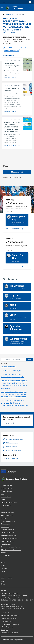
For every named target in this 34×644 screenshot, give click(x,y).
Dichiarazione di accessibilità (10, 633)
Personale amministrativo (9, 503)
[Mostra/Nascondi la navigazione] (2, 8)
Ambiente (4, 518)
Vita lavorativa (5, 556)
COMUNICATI (9, 14)
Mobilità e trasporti (7, 544)
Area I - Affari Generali (8, 604)
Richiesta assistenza (7, 621)
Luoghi (3, 581)
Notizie (3, 565)
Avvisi (3, 571)
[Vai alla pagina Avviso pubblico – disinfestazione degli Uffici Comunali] (11, 77)
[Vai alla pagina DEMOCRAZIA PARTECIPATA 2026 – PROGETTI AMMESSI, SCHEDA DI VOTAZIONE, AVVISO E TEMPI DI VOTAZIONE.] (11, 145)
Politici (3, 500)
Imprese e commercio (7, 541)
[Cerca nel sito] (29, 8)
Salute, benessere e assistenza (10, 547)
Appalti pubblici (6, 524)
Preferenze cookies (7, 640)
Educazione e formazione (9, 535)
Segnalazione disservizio (8, 618)
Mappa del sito (18, 640)
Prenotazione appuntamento (10, 615)
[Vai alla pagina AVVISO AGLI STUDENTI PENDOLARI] (11, 111)
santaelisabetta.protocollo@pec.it (14, 606)
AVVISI (6, 60)
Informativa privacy (7, 627)
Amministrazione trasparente (10, 624)
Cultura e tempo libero (8, 533)
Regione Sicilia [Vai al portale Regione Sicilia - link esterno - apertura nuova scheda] (6, 2)
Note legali (4, 630)
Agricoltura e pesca (7, 515)
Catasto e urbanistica (7, 530)
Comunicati (4, 568)
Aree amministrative (7, 491)
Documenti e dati (6, 505)
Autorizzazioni (5, 527)
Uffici (3, 494)
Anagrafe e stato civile (8, 521)
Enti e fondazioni (6, 497)
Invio (29, 360)
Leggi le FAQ (5, 613)
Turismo (3, 553)
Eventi (3, 584)
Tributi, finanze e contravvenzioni (11, 550)
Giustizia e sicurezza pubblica (10, 538)
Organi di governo (6, 488)
